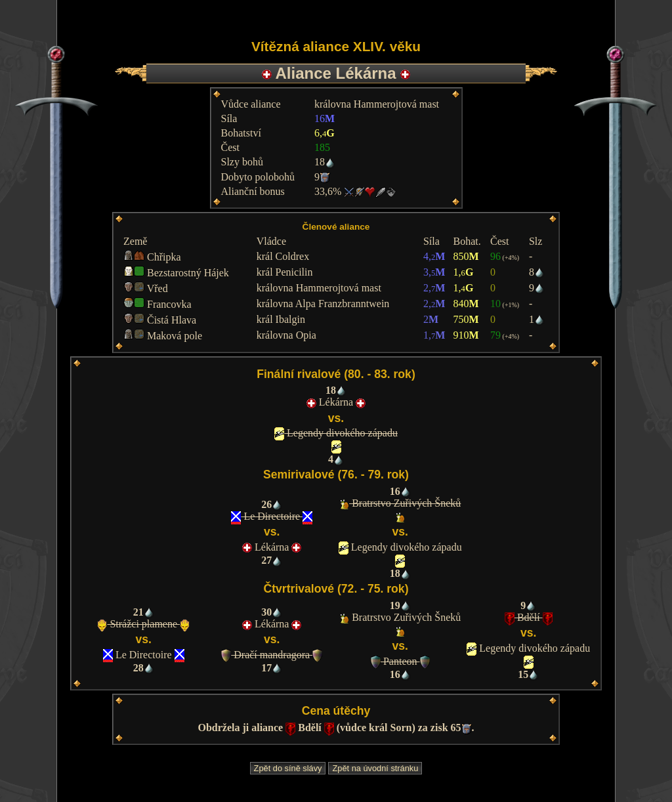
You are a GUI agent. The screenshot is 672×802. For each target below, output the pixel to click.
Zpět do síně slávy (288, 768)
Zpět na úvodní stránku (375, 768)
